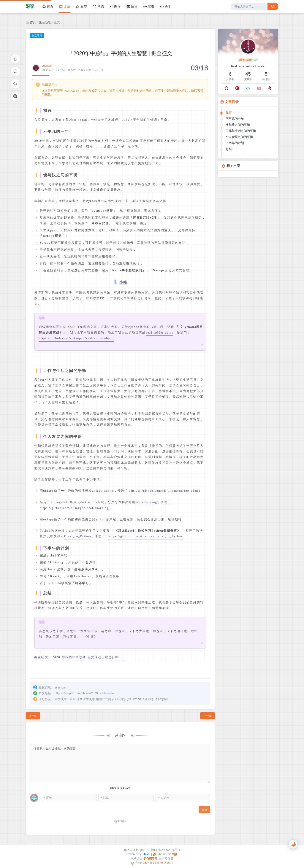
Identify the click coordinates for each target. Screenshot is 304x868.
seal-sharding (146, 502)
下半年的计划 (235, 143)
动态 (98, 6)
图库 (115, 6)
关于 (166, 6)
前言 (229, 113)
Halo (146, 854)
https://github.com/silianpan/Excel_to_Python (146, 536)
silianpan (47, 66)
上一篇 (33, 716)
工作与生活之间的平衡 (241, 131)
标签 (81, 6)
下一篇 (207, 716)
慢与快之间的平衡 (238, 125)
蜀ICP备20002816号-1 (165, 850)
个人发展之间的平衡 (239, 137)
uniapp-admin (103, 491)
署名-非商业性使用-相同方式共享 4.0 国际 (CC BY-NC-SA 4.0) (111, 699)
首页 (48, 6)
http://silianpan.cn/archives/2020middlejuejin (84, 693)
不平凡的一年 (235, 119)
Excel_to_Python (78, 536)
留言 (132, 6)
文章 (65, 6)
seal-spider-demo (160, 333)
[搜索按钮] (273, 6)
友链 (149, 6)
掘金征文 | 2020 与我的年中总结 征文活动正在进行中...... (80, 657)
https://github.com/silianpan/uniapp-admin (166, 491)
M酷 (174, 854)
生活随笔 (45, 22)
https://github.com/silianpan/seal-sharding (74, 508)
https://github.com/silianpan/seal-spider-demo (76, 338)
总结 (229, 149)
